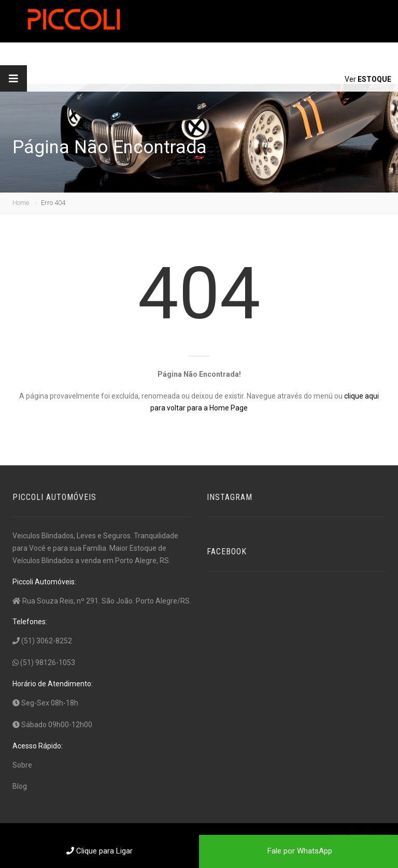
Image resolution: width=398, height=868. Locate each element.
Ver (368, 79)
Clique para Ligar (99, 851)
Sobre (22, 765)
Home (21, 203)
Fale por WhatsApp (299, 851)
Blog (20, 786)
